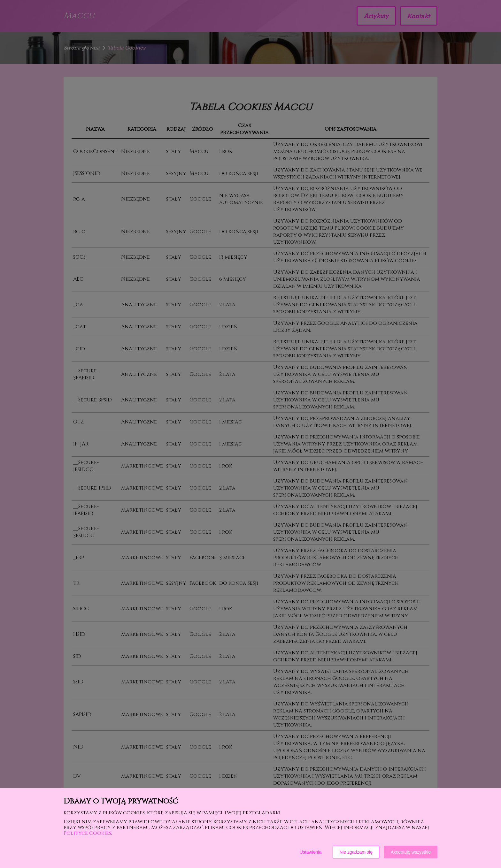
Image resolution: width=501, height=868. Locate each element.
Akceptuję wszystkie (411, 852)
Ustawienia (311, 852)
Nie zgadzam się (356, 852)
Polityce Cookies (87, 833)
